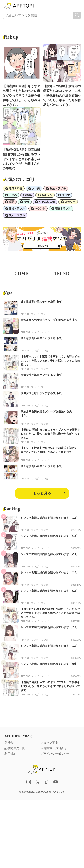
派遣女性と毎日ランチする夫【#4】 (42, 375)
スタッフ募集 (49, 743)
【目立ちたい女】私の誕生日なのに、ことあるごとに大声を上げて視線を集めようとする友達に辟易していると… (50, 613)
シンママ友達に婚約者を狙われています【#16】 (50, 572)
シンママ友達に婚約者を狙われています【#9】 (49, 664)
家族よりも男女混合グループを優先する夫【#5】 (50, 320)
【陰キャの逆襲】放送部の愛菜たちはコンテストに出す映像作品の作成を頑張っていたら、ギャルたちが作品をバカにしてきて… (62, 95)
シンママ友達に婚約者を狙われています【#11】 (50, 518)
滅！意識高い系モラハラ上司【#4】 (42, 338)
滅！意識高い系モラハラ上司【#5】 (42, 302)
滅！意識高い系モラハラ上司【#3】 (42, 466)
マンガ (45, 314)
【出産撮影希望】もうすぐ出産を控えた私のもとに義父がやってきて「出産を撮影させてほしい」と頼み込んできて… (22, 95)
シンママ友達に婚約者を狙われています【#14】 (50, 554)
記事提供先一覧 (15, 748)
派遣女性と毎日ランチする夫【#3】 (42, 393)
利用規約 (10, 754)
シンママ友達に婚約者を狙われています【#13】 (50, 591)
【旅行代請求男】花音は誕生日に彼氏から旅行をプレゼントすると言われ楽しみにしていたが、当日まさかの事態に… (22, 159)
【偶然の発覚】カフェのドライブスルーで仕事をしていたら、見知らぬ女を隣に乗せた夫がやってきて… (50, 434)
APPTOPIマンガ (30, 314)
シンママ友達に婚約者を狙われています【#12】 (50, 627)
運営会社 (10, 743)
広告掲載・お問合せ (54, 748)
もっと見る (42, 493)
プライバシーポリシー (55, 754)
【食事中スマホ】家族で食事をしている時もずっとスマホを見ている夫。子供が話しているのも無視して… (50, 361)
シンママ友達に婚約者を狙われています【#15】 (50, 536)
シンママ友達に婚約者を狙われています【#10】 (50, 646)
